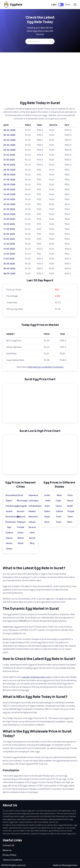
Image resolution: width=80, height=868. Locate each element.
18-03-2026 (9, 224)
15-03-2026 (9, 239)
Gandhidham (35, 506)
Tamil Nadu (61, 517)
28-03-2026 (9, 175)
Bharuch (21, 517)
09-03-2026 (9, 269)
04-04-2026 (9, 140)
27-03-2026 (9, 180)
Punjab (71, 511)
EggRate (13, 5)
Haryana (71, 501)
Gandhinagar (12, 506)
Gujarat (60, 501)
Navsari (21, 511)
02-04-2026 (9, 150)
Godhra (9, 533)
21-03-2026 (9, 209)
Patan (21, 533)
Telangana (73, 517)
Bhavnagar (22, 501)
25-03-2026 (9, 189)
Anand (9, 511)
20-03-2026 (9, 214)
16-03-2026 (9, 234)
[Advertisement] (40, 77)
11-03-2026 (9, 259)
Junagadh (22, 506)
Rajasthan (49, 517)
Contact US (8, 845)
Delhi (48, 501)
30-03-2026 (9, 165)
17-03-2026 (9, 229)
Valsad (32, 522)
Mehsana (33, 517)
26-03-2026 (9, 184)
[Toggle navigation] (75, 5)
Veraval (32, 527)
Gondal (21, 527)
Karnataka (61, 506)
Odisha (59, 511)
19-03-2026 (9, 219)
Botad (21, 538)
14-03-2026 (9, 244)
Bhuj (32, 543)
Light (54, 4)
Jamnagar (33, 501)
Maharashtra (51, 511)
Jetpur (9, 549)
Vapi (9, 527)
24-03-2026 (9, 194)
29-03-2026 (9, 170)
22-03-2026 (9, 204)
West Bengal (73, 522)
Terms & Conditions (12, 860)
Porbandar (11, 522)
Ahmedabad (11, 495)
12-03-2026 (9, 254)
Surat (21, 495)
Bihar (59, 495)
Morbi (21, 543)
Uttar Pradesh (51, 522)
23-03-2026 (9, 199)
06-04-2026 (9, 130)
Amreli (32, 538)
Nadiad (32, 511)
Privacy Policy (9, 855)
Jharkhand (50, 506)
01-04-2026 (9, 155)
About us (7, 850)
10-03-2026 (9, 264)
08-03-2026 (9, 274)
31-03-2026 (9, 160)
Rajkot (9, 501)
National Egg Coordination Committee (46, 367)
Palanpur (21, 522)
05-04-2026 (9, 135)
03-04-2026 (9, 145)
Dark (68, 4)
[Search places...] (40, 41)
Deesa (9, 543)
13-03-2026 (9, 249)
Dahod (9, 538)
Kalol (32, 533)
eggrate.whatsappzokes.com (36, 677)
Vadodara (33, 495)
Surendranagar (13, 517)
